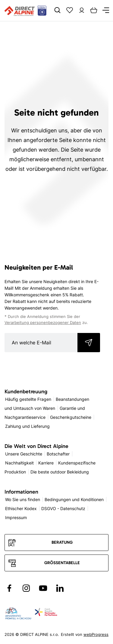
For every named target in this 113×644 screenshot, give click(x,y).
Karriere (46, 463)
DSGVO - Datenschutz (63, 508)
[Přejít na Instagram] (26, 588)
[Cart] (94, 10)
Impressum (16, 517)
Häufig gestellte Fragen (28, 399)
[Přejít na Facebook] (9, 588)
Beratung (62, 542)
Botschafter (58, 454)
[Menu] (106, 10)
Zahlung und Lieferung (27, 426)
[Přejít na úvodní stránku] (25, 11)
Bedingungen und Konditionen (74, 499)
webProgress (96, 634)
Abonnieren (89, 343)
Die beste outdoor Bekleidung (60, 472)
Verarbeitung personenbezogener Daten (43, 323)
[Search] (58, 10)
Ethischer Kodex (21, 508)
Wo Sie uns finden (23, 499)
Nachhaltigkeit (19, 463)
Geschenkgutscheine (71, 417)
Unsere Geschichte (24, 454)
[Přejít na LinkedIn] (60, 588)
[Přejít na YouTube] (43, 588)
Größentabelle (62, 563)
